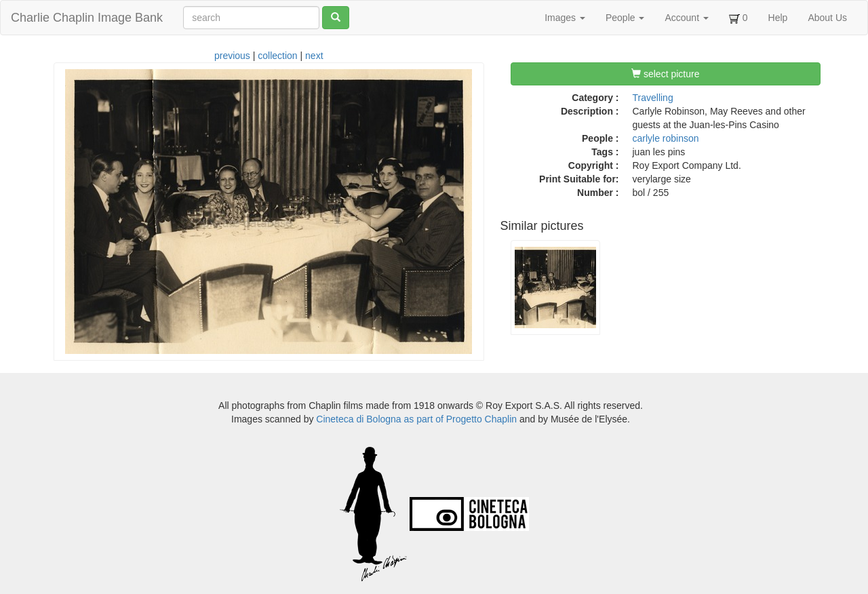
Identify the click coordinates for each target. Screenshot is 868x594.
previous (232, 56)
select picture (665, 74)
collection (277, 56)
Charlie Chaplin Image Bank (87, 18)
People (625, 18)
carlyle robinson (666, 138)
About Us (827, 18)
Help (778, 18)
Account (686, 18)
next (314, 56)
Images (565, 18)
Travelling (653, 98)
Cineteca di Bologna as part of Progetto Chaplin (416, 419)
